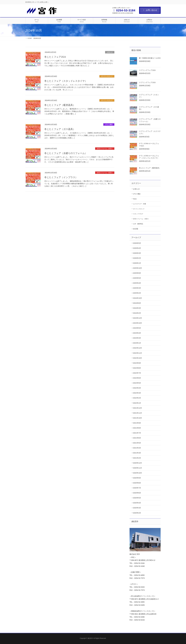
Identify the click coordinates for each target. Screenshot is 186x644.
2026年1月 (137, 263)
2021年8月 (137, 428)
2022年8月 (137, 368)
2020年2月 (137, 513)
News (135, 199)
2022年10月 (138, 358)
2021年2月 (137, 458)
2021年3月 (137, 453)
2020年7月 (137, 488)
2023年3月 (137, 338)
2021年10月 (138, 418)
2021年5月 (137, 443)
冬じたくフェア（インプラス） (61, 177)
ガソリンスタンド (107, 76)
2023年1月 (137, 343)
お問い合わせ (150, 10)
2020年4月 (137, 503)
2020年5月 (137, 498)
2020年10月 (138, 473)
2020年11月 (138, 468)
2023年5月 (137, 328)
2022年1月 (137, 403)
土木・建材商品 (138, 224)
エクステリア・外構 (139, 204)
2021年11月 (138, 413)
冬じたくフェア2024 (55, 57)
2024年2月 (137, 313)
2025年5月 (137, 278)
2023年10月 (138, 323)
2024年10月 (138, 298)
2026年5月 (137, 243)
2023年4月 (137, 333)
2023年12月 (138, 318)
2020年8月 (137, 483)
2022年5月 (137, 383)
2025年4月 (137, 283)
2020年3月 (137, 508)
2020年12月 (138, 463)
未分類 (136, 229)
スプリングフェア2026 (147, 70)
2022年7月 (137, 373)
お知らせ (110, 52)
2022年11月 (138, 353)
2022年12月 (138, 348)
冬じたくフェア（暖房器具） (60, 105)
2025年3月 (137, 288)
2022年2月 (137, 398)
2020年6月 (137, 493)
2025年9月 (137, 273)
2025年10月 (138, 268)
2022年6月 (137, 378)
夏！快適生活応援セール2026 (150, 58)
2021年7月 (137, 433)
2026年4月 (137, 248)
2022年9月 (137, 363)
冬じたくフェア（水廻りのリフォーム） (66, 153)
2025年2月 (137, 293)
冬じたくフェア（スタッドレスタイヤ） (66, 81)
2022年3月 (137, 393)
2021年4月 (137, 448)
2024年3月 (137, 308)
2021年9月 (137, 423)
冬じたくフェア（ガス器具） (60, 129)
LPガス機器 (109, 124)
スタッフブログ (138, 214)
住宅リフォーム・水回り (105, 149)
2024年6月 (137, 303)
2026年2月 (137, 258)
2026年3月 (137, 253)
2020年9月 (137, 478)
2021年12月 (138, 408)
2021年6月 (137, 438)
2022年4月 (137, 388)
